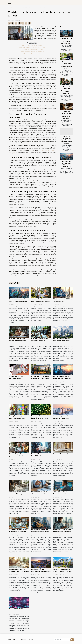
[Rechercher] (62, 640)
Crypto (9, 639)
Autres (31, 639)
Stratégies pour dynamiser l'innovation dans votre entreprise (18, 418)
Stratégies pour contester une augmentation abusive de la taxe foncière (66, 65)
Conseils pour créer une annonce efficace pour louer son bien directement (19, 494)
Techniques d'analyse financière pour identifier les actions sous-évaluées (62, 494)
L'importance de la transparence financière (32, 50)
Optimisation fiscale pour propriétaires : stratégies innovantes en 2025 (62, 532)
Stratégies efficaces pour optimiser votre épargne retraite (18, 341)
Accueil (10, 8)
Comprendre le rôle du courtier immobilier (32, 45)
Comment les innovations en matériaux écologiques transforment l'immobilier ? (41, 379)
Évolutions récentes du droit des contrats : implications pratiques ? (66, 115)
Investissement (17, 8)
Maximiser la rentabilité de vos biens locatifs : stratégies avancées (63, 301)
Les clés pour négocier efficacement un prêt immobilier (39, 494)
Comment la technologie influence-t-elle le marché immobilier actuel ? (62, 341)
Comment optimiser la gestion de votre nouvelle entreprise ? (66, 90)
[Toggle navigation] (10, 2)
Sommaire (33, 43)
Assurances (15, 639)
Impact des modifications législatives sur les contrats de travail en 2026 (66, 140)
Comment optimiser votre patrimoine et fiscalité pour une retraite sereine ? (19, 456)
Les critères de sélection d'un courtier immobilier (32, 47)
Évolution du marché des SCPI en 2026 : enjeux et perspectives (66, 164)
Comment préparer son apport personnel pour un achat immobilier (18, 571)
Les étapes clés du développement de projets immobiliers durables (40, 571)
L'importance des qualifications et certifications (32, 52)
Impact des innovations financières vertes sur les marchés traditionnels (40, 418)
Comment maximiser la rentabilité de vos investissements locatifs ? (18, 379)
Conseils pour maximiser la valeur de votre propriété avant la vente (63, 571)
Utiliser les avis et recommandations (32, 54)
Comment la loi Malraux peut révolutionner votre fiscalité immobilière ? (40, 301)
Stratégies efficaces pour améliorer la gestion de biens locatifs (40, 341)
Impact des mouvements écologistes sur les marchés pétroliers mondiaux (41, 532)
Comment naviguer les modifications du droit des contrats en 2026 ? (66, 41)
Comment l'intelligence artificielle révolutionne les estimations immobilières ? (63, 379)
